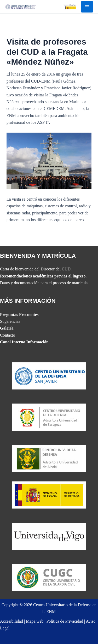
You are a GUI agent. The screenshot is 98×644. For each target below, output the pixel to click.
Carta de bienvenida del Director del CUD (35, 269)
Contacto (8, 335)
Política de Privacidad (65, 621)
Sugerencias (10, 321)
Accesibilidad (11, 621)
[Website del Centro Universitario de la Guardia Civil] (49, 577)
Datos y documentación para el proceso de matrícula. (44, 283)
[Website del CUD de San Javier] (49, 376)
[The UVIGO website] (49, 536)
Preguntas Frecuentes (19, 315)
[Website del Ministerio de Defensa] (49, 495)
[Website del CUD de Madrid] (49, 458)
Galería (7, 328)
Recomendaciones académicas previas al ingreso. (43, 276)
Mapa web (35, 621)
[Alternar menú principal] (87, 7)
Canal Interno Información (24, 342)
